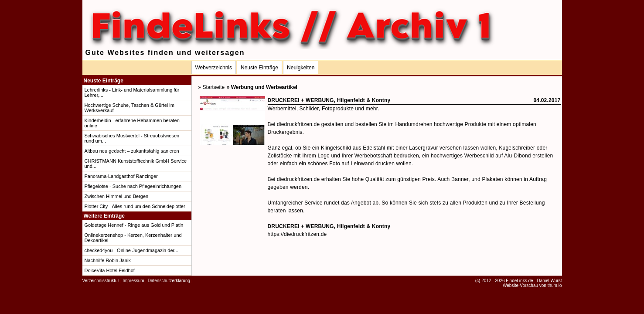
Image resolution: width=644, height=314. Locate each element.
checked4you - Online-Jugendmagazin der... (131, 250)
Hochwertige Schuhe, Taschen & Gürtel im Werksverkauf (129, 108)
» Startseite (212, 87)
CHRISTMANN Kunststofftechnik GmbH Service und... (136, 164)
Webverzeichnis (214, 68)
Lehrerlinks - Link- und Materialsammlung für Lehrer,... (132, 92)
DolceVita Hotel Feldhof (110, 270)
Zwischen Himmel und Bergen (117, 196)
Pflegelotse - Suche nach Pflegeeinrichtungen (133, 186)
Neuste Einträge (259, 68)
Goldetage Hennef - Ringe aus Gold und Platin (134, 225)
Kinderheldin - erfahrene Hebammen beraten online (132, 123)
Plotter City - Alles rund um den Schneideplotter (135, 206)
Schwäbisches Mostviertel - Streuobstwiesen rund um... (132, 138)
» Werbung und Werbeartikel (262, 87)
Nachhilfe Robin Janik (108, 260)
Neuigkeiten (301, 68)
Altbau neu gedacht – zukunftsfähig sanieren (132, 151)
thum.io (555, 285)
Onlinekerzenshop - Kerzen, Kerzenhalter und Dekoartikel (133, 238)
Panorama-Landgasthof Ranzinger (121, 176)
